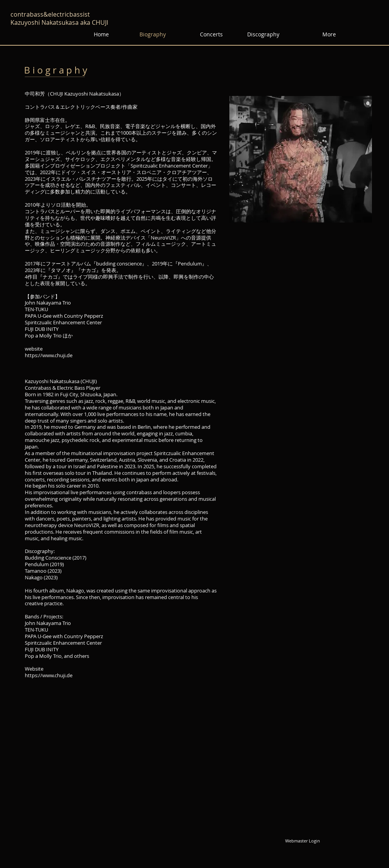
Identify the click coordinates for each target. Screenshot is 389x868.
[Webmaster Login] (302, 841)
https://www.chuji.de (49, 355)
